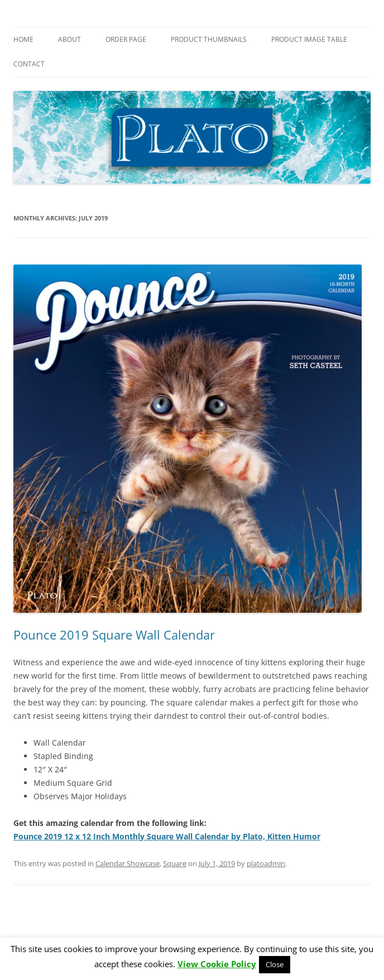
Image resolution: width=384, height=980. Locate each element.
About (69, 39)
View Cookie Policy (217, 964)
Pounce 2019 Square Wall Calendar (114, 635)
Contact (29, 64)
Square (175, 863)
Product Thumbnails (209, 39)
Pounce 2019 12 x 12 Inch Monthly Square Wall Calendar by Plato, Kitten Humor (167, 836)
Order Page (126, 39)
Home (23, 39)
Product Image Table (309, 39)
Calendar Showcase (128, 863)
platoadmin (266, 863)
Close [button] (275, 964)
